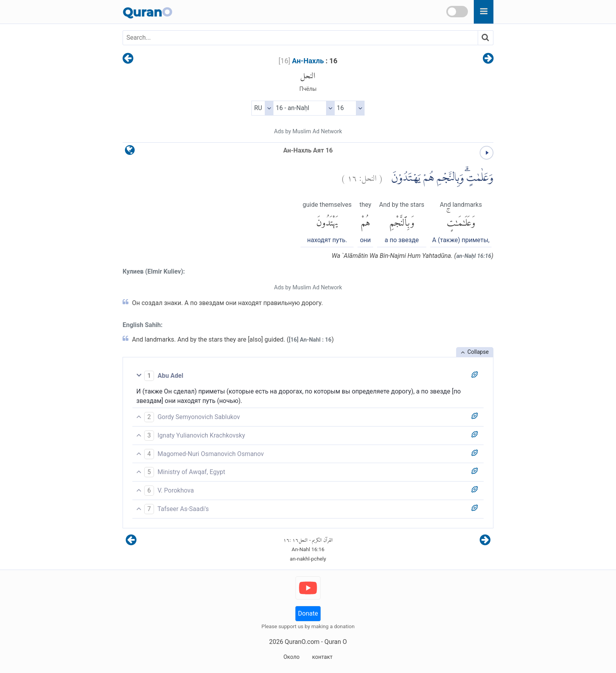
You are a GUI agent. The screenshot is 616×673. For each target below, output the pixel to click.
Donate (308, 613)
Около (291, 657)
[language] (130, 152)
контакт (322, 657)
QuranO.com (302, 642)
